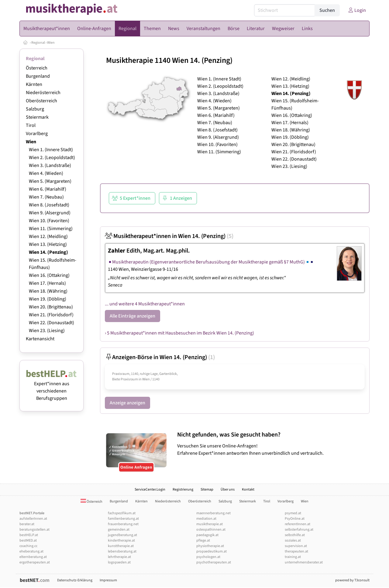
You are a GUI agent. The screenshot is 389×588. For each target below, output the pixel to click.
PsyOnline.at (295, 519)
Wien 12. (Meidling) (48, 236)
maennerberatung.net (213, 513)
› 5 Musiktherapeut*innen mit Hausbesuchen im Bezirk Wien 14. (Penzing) (179, 333)
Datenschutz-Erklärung (75, 580)
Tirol (31, 125)
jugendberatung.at (122, 535)
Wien (51, 43)
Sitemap (207, 489)
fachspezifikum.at (122, 513)
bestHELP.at (29, 535)
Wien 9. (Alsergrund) (50, 213)
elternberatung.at (33, 557)
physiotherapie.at (210, 546)
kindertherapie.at (121, 540)
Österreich (37, 68)
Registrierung (183, 489)
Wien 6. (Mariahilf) (48, 189)
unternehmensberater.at (304, 562)
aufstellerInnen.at (33, 519)
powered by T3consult (352, 580)
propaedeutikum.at (212, 551)
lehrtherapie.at (119, 557)
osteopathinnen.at (211, 530)
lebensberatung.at (122, 551)
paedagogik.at (207, 535)
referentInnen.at (298, 524)
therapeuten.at (296, 551)
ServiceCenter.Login (150, 489)
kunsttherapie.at (121, 546)
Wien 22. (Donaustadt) (52, 323)
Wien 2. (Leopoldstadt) (52, 158)
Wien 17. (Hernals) (47, 283)
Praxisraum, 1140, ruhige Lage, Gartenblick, (145, 374)
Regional (38, 43)
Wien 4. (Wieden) (46, 173)
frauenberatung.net (123, 524)
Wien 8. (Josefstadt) (49, 205)
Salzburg (35, 109)
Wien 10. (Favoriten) (49, 221)
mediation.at (206, 519)
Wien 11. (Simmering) (51, 229)
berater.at (27, 524)
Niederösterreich (43, 93)
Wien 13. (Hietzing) (48, 244)
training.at (293, 557)
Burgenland (38, 76)
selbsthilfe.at (295, 535)
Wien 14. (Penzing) (48, 252)
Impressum (108, 580)
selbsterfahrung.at (299, 530)
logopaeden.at (119, 562)
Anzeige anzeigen (127, 403)
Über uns (228, 489)
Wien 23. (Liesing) (47, 331)
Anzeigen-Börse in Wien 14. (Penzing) (160, 357)
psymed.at (293, 513)
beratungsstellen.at (34, 530)
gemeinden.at (119, 530)
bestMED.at (28, 540)
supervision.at (296, 546)
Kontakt (248, 489)
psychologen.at (208, 557)
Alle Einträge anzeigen (133, 316)
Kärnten (34, 84)
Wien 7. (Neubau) (46, 197)
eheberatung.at (31, 551)
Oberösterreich (41, 101)
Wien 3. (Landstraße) (50, 165)
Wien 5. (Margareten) (50, 181)
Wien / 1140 (151, 379)
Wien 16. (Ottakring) (49, 275)
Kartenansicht (40, 339)
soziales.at (293, 540)
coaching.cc (28, 546)
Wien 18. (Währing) (48, 291)
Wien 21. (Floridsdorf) (51, 315)
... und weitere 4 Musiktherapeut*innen (145, 304)
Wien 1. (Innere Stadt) (51, 150)
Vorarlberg (37, 134)
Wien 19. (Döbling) (48, 299)
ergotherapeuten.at (35, 562)
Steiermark (37, 117)
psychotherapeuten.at (214, 562)
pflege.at (203, 540)
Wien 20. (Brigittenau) (51, 307)
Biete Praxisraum (125, 379)
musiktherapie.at (210, 524)
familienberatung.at (123, 519)
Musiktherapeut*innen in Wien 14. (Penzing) (169, 236)
